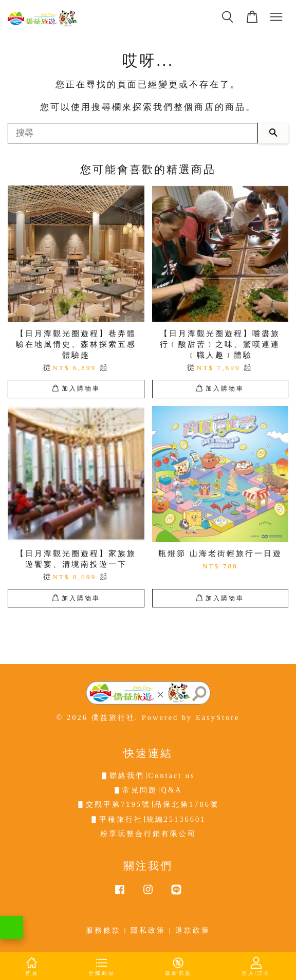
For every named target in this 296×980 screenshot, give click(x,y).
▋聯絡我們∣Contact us (148, 775)
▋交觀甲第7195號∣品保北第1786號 (148, 804)
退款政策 (193, 930)
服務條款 (103, 930)
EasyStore (218, 717)
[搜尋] (133, 133)
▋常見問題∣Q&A (148, 790)
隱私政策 (148, 930)
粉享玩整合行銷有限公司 (148, 834)
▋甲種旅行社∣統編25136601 (148, 819)
